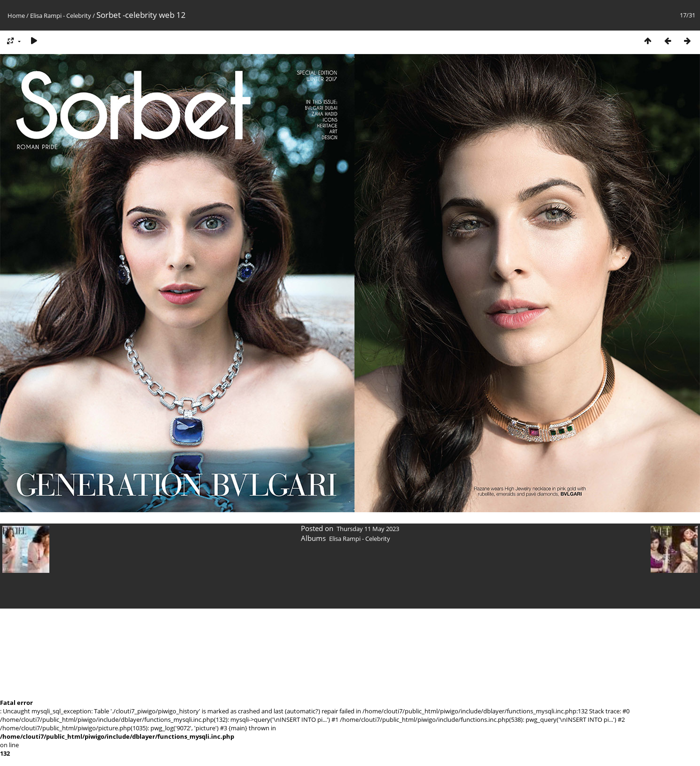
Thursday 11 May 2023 (368, 529)
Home (16, 16)
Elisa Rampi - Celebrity (61, 16)
